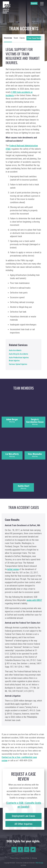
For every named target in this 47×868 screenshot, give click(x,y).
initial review (13, 569)
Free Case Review (35, 38)
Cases (22, 38)
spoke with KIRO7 (34, 600)
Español (34, 3)
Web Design (40, 863)
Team (16, 38)
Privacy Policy (14, 858)
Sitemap (34, 858)
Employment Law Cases (24, 816)
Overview (8, 38)
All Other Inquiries (23, 824)
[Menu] (42, 4)
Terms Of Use (25, 858)
